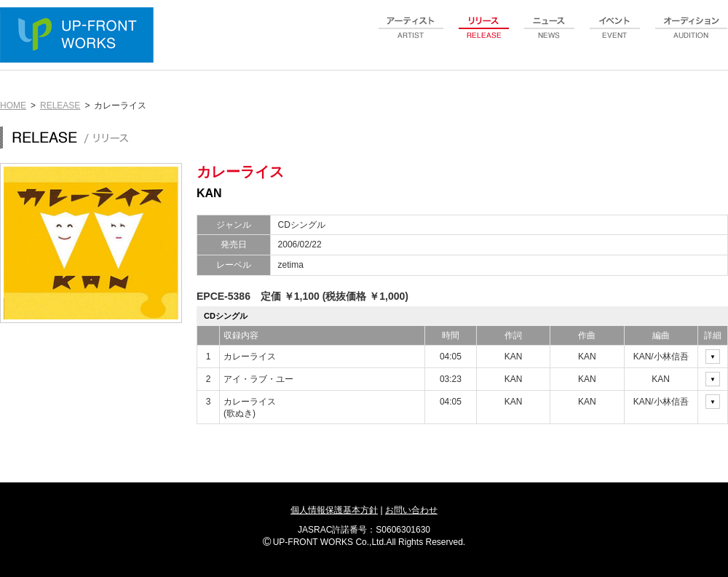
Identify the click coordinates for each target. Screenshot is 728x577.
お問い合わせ (411, 510)
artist (411, 36)
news (550, 36)
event (615, 36)
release (484, 36)
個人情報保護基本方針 (334, 510)
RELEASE (60, 106)
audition (692, 36)
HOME (13, 106)
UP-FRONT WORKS (80, 36)
